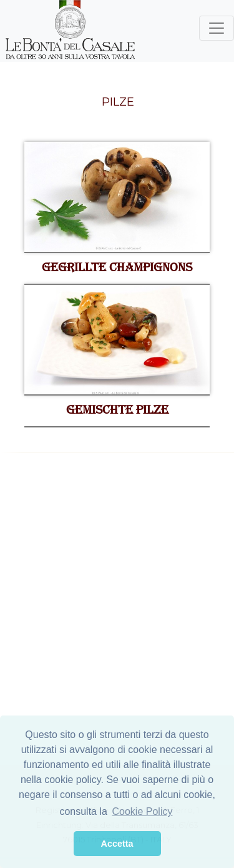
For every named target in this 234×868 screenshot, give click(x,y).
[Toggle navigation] (217, 28)
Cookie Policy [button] (143, 811)
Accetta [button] (117, 844)
